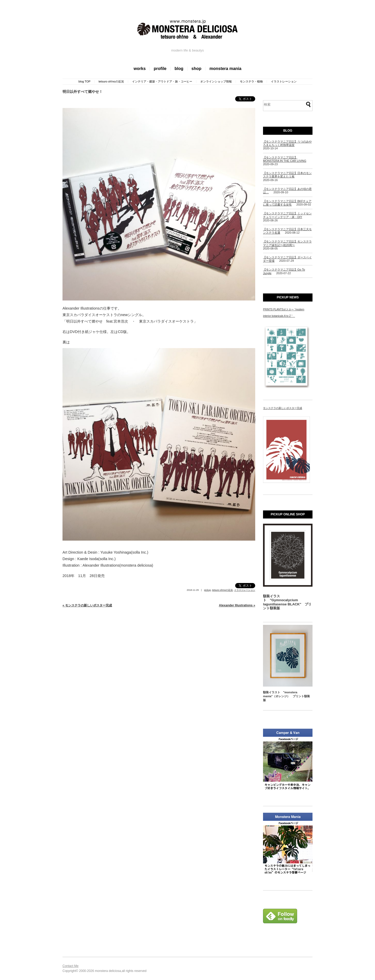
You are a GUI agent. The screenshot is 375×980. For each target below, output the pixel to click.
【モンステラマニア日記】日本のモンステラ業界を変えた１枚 (287, 175)
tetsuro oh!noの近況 (111, 81)
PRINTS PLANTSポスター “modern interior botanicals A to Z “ (284, 313)
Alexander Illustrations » (237, 605)
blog (179, 69)
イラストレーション (284, 81)
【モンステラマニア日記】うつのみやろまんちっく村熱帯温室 (287, 143)
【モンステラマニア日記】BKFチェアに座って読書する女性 (287, 203)
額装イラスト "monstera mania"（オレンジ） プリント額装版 (286, 696)
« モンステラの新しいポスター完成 (87, 605)
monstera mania (225, 69)
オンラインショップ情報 (216, 81)
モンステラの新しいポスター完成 (283, 408)
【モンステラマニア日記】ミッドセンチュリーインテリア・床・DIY (287, 215)
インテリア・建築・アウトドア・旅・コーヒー (162, 81)
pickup (207, 590)
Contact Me (70, 966)
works (140, 69)
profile (160, 69)
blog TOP (84, 81)
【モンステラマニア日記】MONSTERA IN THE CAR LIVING (285, 159)
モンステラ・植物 (251, 81)
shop (196, 69)
